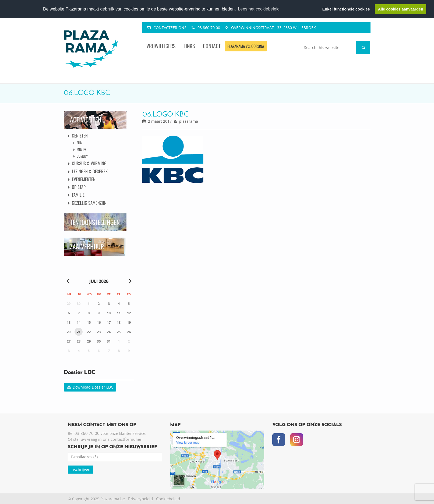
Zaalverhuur (87, 246)
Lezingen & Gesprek (90, 171)
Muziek (82, 149)
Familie (78, 195)
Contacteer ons (170, 28)
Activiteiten (86, 120)
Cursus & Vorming (89, 163)
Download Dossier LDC (90, 387)
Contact (212, 46)
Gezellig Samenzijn (89, 203)
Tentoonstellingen (95, 222)
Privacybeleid (140, 499)
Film (80, 143)
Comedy (82, 156)
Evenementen (84, 179)
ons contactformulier (122, 439)
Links (189, 46)
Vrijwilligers (161, 46)
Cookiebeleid (168, 499)
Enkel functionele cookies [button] (346, 9)
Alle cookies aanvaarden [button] (401, 9)
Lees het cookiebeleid (259, 9)
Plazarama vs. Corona (246, 46)
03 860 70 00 (209, 28)
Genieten (80, 135)
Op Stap (79, 187)
